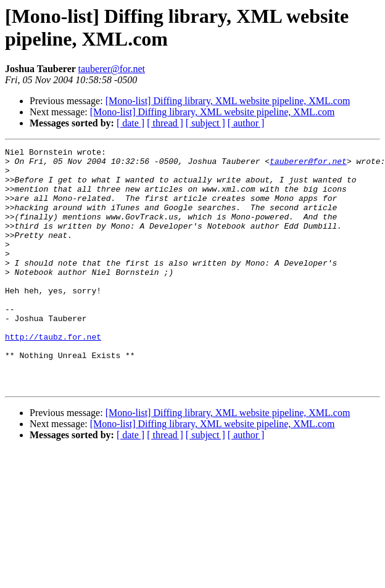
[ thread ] (165, 123)
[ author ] (246, 123)
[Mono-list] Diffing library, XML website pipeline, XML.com (228, 101)
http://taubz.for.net (53, 375)
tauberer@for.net (112, 69)
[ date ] (130, 123)
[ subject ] (205, 123)
